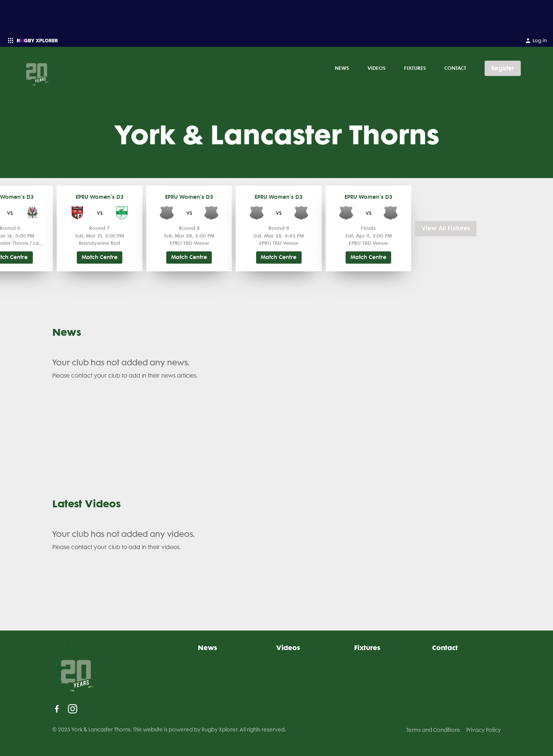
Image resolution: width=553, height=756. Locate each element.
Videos (377, 68)
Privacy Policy (483, 730)
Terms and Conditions (433, 730)
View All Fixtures (446, 229)
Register (503, 68)
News (342, 68)
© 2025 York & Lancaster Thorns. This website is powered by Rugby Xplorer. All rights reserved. (169, 730)
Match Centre (100, 257)
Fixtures (415, 68)
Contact (455, 68)
